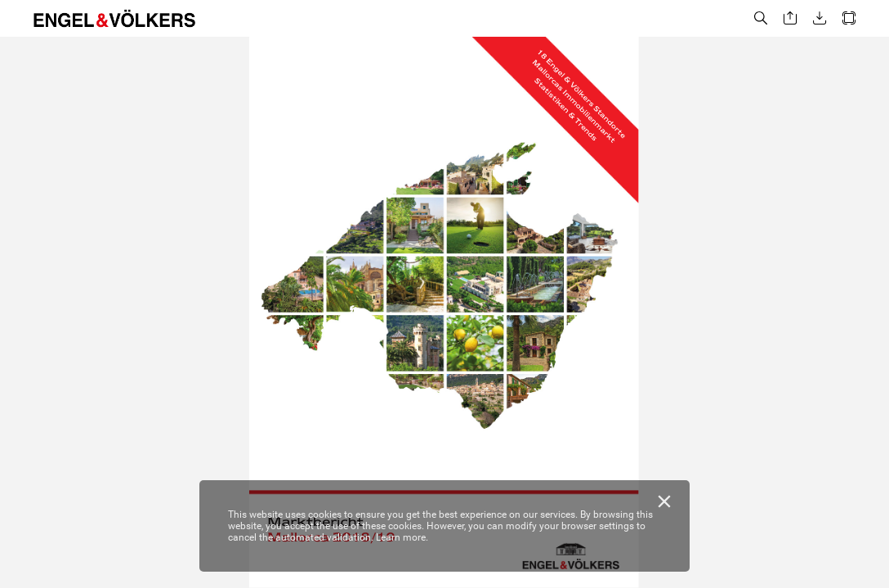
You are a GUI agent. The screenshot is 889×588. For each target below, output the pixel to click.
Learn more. (402, 537)
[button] (761, 18)
